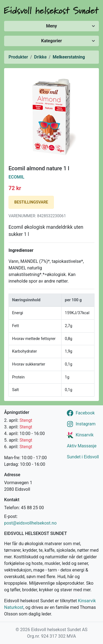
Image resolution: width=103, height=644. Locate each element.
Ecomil (16, 177)
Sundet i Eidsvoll (83, 457)
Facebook (85, 413)
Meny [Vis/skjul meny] (52, 26)
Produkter (18, 57)
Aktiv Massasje (82, 446)
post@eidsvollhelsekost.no (30, 523)
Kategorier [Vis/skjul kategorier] (52, 41)
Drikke (40, 57)
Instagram (85, 424)
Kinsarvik (84, 435)
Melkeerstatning (69, 57)
